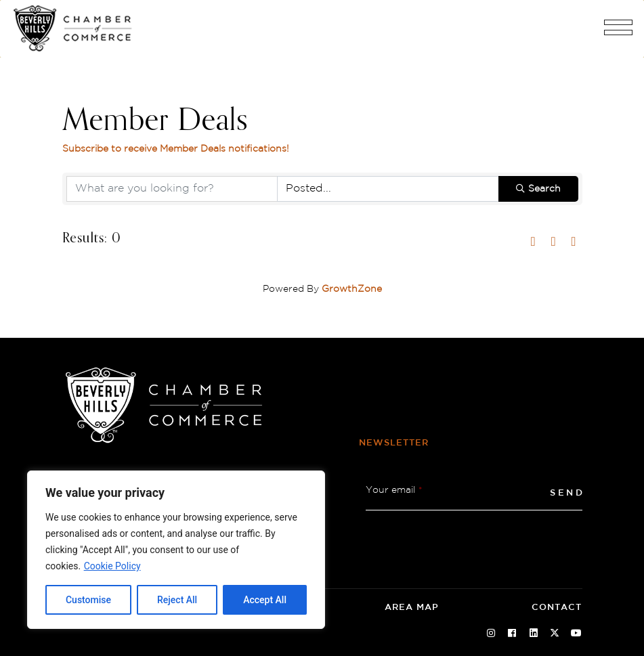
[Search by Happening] (388, 189)
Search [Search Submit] (538, 189)
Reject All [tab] (177, 600)
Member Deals (155, 122)
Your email (394, 490)
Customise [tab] (88, 600)
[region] (176, 550)
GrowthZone (352, 289)
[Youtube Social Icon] (576, 634)
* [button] (421, 490)
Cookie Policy (112, 566)
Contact (557, 608)
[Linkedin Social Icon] (534, 634)
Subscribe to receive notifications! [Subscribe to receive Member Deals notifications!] (176, 149)
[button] (618, 33)
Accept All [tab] (265, 600)
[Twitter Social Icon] (555, 634)
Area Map (412, 608)
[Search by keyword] (172, 189)
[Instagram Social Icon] (491, 634)
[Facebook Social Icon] (513, 634)
